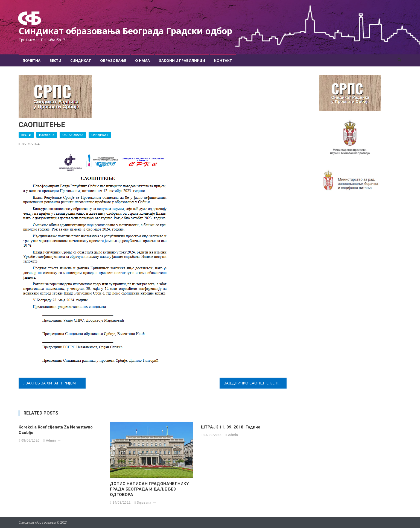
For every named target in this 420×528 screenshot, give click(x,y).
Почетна (32, 60)
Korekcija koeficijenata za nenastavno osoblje (56, 430)
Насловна (47, 135)
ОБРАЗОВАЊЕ (73, 135)
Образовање (113, 60)
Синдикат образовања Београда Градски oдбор (125, 31)
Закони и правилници (182, 60)
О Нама (142, 60)
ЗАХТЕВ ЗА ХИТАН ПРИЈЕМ (51, 383)
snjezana (144, 502)
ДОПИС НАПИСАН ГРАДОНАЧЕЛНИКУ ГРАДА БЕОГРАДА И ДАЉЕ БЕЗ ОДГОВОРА (149, 489)
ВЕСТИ (26, 135)
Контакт (223, 60)
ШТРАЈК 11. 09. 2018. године (231, 427)
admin (51, 440)
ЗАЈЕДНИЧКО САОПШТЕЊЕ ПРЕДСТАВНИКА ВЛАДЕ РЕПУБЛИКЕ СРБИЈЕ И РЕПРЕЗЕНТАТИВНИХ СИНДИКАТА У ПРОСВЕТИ (255, 383)
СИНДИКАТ (100, 135)
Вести (55, 60)
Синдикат (81, 60)
